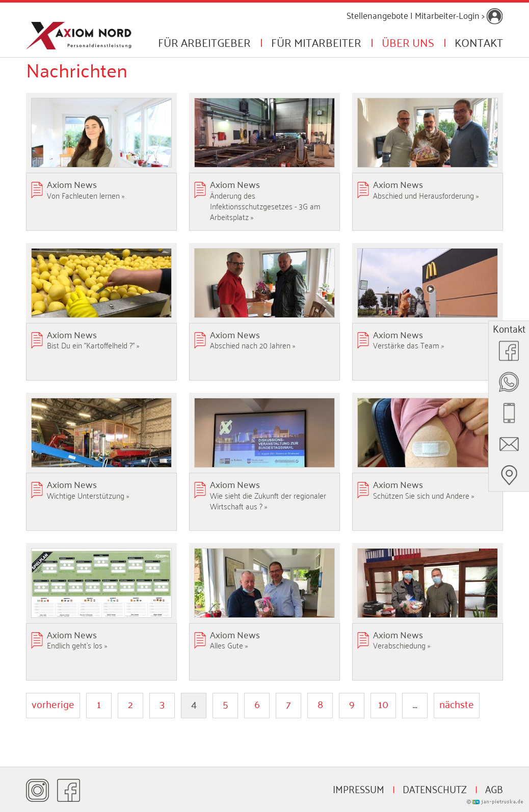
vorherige (53, 703)
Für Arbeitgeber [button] (204, 42)
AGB (494, 789)
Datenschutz (435, 789)
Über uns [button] (408, 42)
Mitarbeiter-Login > (459, 15)
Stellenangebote (377, 15)
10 (383, 703)
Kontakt (479, 42)
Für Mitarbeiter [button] (316, 42)
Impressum (359, 789)
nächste (457, 703)
